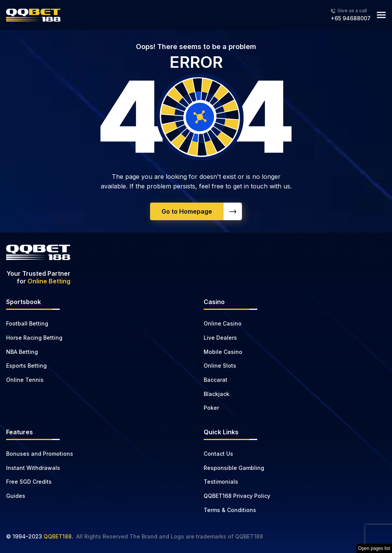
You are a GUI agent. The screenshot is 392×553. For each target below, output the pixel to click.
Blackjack (216, 394)
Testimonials (221, 482)
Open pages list (374, 548)
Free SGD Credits (29, 482)
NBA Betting (22, 352)
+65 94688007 (351, 18)
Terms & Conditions (230, 510)
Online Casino (223, 323)
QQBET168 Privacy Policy (237, 496)
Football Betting (27, 323)
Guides (16, 496)
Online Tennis (25, 380)
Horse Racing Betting (34, 338)
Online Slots (220, 366)
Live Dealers (220, 338)
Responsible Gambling (234, 468)
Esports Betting (26, 366)
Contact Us (218, 454)
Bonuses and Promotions (40, 454)
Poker (211, 408)
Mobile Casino (223, 352)
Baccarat (216, 380)
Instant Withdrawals (33, 468)
